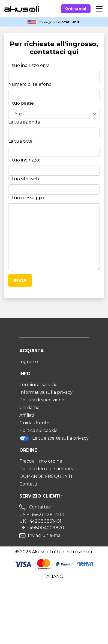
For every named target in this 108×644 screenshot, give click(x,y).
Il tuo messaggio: (26, 198)
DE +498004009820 (42, 528)
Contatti (28, 484)
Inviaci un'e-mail (45, 535)
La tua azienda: (24, 122)
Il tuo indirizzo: (24, 160)
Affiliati (27, 415)
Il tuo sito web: (24, 179)
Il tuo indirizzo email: (30, 65)
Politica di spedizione (42, 400)
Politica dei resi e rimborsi (46, 469)
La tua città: (21, 141)
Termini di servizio (38, 385)
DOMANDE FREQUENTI (46, 476)
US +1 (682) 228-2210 (42, 515)
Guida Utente (34, 423)
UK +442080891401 (40, 521)
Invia (20, 280)
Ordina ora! (76, 9)
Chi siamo (29, 408)
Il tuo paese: (21, 103)
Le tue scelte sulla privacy (54, 438)
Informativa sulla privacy (46, 392)
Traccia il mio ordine (41, 461)
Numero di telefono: (30, 84)
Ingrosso (29, 362)
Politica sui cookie (38, 430)
